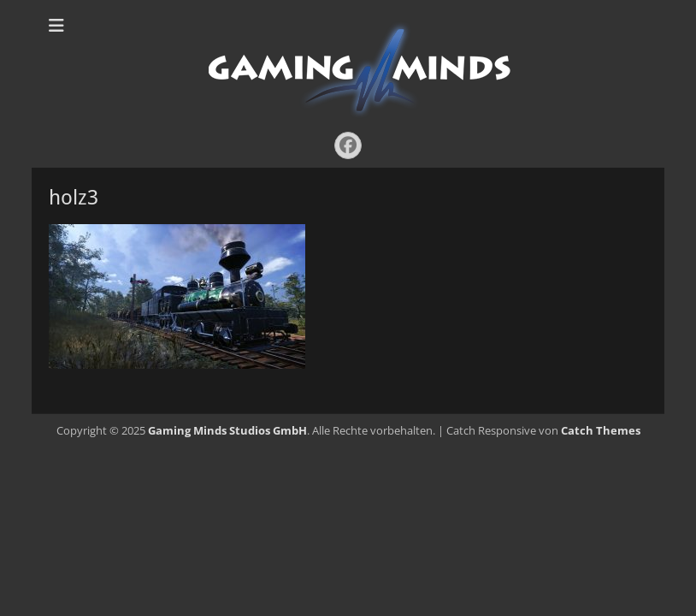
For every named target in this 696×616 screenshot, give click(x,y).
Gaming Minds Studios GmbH (227, 430)
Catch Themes (601, 430)
